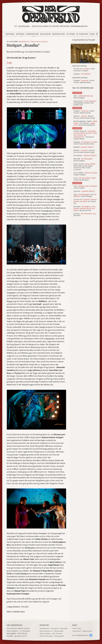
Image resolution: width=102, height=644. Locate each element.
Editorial (10, 34)
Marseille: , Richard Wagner (83, 160)
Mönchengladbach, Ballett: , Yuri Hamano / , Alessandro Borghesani (85, 123)
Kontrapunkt (59, 34)
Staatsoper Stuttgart (40, 42)
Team (92, 34)
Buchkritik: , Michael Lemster (85, 209)
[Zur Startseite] (51, 14)
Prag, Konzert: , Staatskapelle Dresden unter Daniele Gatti (85, 103)
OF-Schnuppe (82, 34)
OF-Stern (71, 34)
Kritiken (20, 34)
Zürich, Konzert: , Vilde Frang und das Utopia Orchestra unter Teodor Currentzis (85, 167)
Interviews (64, 629)
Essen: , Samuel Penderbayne (85, 179)
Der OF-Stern (57, 634)
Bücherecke (59, 631)
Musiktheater (24, 42)
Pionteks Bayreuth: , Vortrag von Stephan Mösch (85, 135)
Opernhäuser (32, 34)
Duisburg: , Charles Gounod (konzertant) (86, 143)
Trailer (9, 63)
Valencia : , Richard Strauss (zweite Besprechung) (84, 117)
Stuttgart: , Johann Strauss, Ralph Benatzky (84, 112)
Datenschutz (87, 631)
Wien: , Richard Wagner (83, 97)
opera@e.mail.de (20, 636)
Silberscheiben (45, 634)
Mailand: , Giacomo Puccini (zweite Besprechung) (84, 151)
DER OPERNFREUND (15, 625)
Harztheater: (85, 156)
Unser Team (77, 628)
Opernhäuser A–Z (46, 631)
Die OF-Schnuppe (46, 636)
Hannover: (84, 191)
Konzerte (55, 629)
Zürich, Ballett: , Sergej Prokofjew (86, 174)
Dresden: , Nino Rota (85, 215)
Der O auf (80, 635)
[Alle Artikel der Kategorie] (85, 54)
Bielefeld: (84, 147)
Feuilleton (45, 34)
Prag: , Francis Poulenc (86, 187)
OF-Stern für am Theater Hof (85, 201)
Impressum (77, 631)
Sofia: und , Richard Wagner (85, 196)
